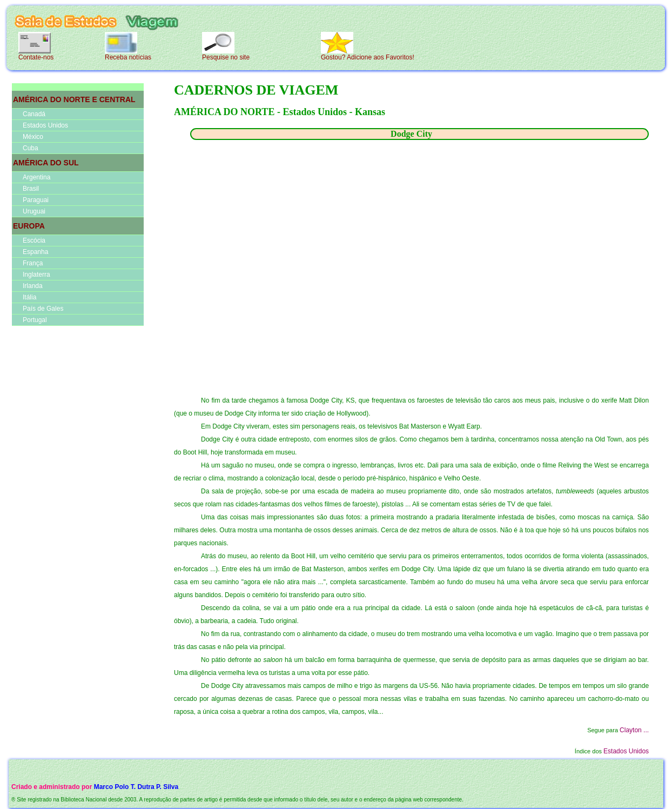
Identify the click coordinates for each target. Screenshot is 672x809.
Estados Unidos (45, 125)
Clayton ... (634, 730)
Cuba (31, 148)
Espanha (35, 252)
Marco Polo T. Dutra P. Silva (136, 787)
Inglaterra (36, 275)
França (33, 263)
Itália (29, 297)
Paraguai (36, 200)
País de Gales (43, 309)
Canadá (34, 114)
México (33, 137)
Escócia (34, 240)
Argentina (36, 177)
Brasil (31, 189)
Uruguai (34, 211)
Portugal (35, 320)
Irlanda (33, 286)
